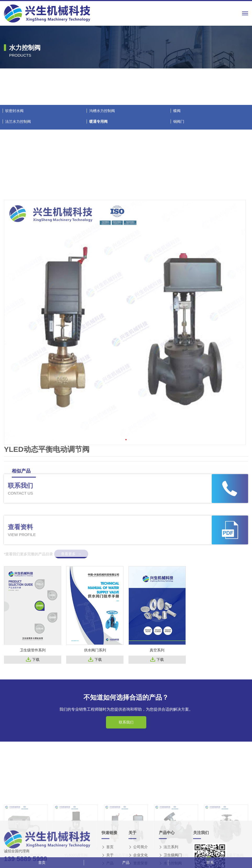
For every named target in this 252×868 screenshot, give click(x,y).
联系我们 (126, 722)
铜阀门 (179, 201)
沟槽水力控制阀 (102, 190)
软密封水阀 (14, 190)
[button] (126, 540)
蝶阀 (177, 190)
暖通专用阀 (98, 201)
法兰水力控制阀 (18, 201)
